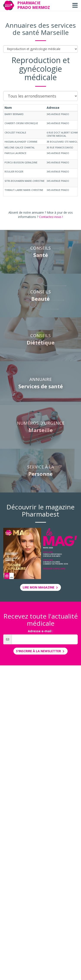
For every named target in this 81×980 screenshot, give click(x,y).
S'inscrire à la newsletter (40, 651)
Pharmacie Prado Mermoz (34, 5)
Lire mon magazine (41, 587)
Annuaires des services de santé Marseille (41, 29)
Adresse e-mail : (40, 631)
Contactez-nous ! (51, 217)
